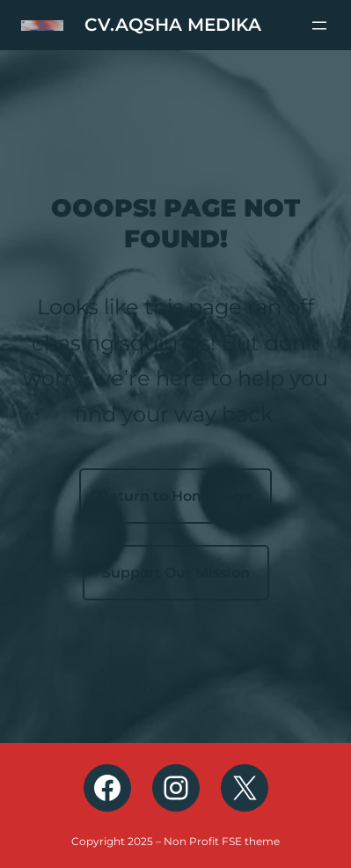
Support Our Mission (176, 573)
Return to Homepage (175, 496)
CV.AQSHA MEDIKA (173, 25)
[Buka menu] (319, 26)
